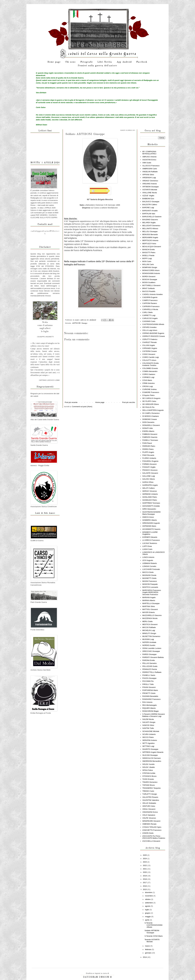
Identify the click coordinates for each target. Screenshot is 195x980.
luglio (147, 910)
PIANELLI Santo (149, 675)
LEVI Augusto (148, 560)
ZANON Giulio (148, 833)
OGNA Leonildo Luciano (152, 648)
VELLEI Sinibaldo (149, 803)
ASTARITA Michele (150, 190)
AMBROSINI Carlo (150, 169)
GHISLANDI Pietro (150, 497)
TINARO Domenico (150, 782)
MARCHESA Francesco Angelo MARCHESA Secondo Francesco (152, 592)
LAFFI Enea (147, 546)
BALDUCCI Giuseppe (151, 202)
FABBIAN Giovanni (150, 434)
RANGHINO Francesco (151, 699)
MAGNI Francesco (150, 581)
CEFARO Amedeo (149, 327)
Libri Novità (105, 62)
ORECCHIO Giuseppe (151, 651)
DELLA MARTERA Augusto (153, 410)
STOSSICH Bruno (149, 776)
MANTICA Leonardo (150, 587)
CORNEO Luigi (148, 377)
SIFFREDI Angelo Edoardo (153, 752)
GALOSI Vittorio (149, 479)
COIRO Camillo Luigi (151, 357)
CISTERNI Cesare (149, 351)
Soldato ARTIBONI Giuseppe (152, 932)
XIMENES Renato (149, 824)
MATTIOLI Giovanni (150, 609)
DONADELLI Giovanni (151, 425)
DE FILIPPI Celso (149, 401)
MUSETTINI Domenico (151, 636)
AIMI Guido (147, 163)
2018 (145, 879)
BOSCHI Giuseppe (150, 279)
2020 (145, 872)
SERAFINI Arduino (150, 740)
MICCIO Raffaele (149, 627)
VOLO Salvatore (149, 815)
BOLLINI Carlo (148, 264)
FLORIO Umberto (149, 458)
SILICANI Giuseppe (150, 755)
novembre (149, 896)
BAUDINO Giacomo (150, 220)
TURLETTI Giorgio (150, 794)
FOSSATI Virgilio (149, 467)
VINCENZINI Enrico (150, 812)
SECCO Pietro (148, 737)
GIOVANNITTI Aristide (151, 506)
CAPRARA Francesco (151, 306)
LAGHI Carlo (147, 549)
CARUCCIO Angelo (150, 318)
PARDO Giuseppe (149, 654)
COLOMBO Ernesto (150, 368)
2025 (145, 855)
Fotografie (87, 62)
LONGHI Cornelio (149, 566)
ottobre (148, 899)
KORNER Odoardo (150, 537)
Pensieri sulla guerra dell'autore (97, 66)
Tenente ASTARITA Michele (152, 941)
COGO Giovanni (149, 354)
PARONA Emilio (149, 660)
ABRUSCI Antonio (149, 157)
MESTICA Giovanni (150, 624)
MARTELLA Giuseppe (151, 603)
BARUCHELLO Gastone (152, 217)
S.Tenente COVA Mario (153, 936)
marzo (148, 946)
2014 (145, 957)
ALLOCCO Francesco (151, 166)
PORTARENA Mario (150, 690)
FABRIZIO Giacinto (150, 437)
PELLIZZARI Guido (150, 666)
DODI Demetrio (148, 422)
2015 (145, 889)
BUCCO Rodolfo (149, 291)
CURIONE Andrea (149, 389)
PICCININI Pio (148, 681)
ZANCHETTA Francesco (152, 830)
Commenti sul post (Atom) (82, 407)
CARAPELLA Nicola (150, 309)
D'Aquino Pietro (148, 395)
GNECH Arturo (148, 517)
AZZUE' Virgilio (148, 196)
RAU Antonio (147, 702)
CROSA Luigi (148, 386)
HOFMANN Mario (149, 526)
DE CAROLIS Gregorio (151, 398)
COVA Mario (147, 380)
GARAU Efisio (148, 482)
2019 (145, 876)
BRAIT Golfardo (149, 288)
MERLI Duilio (147, 621)
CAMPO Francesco (150, 300)
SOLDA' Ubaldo (148, 767)
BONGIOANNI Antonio (151, 273)
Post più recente (71, 402)
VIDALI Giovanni (149, 809)
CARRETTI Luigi (149, 315)
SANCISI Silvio (148, 725)
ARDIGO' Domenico (150, 181)
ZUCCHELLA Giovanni (151, 841)
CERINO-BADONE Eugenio (153, 333)
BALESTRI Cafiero (150, 205)
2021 (145, 869)
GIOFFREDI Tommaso (151, 503)
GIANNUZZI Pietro (150, 500)
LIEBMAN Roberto (150, 563)
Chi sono (70, 62)
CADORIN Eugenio (150, 297)
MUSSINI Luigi (148, 639)
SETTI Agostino (148, 743)
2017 (145, 883)
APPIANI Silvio (148, 175)
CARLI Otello (147, 312)
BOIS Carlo (147, 261)
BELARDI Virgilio (149, 223)
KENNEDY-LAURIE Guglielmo (150, 533)
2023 (145, 862)
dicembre (149, 892)
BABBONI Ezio (148, 199)
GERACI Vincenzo (150, 491)
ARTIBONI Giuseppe (80, 323)
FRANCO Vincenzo (150, 470)
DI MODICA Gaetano (151, 416)
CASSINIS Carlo (149, 321)
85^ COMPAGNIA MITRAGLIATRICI (149, 153)
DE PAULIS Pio (148, 407)
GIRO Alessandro (149, 509)
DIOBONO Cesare (150, 419)
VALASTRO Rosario (150, 797)
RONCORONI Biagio (151, 711)
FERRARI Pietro (149, 446)
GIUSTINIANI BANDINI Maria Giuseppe (151, 513)
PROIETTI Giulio (149, 693)
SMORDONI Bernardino (152, 761)
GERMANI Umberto (150, 494)
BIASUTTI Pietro (149, 252)
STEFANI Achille (149, 773)
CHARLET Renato (149, 342)
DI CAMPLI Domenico (151, 413)
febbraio (148, 949)
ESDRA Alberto (148, 431)
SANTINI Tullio (148, 728)
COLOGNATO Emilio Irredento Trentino (151, 364)
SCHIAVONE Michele (151, 731)
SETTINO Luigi (148, 746)
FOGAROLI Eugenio (150, 461)
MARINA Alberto (149, 600)
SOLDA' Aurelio (148, 764)
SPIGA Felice (148, 770)
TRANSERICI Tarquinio (151, 788)
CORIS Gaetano (149, 374)
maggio (148, 917)
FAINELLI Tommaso (150, 440)
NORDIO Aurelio (149, 645)
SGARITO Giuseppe (150, 749)
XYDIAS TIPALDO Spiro (152, 827)
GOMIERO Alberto (150, 520)
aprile (147, 920)
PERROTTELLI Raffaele (152, 672)
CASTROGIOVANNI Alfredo (153, 324)
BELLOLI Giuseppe (150, 231)
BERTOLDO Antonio (150, 240)
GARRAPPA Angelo (150, 485)
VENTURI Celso (149, 806)
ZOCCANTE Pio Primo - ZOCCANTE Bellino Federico (154, 837)
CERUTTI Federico (150, 339)
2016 (145, 886)
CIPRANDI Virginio (150, 348)
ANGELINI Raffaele (150, 172)
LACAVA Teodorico (150, 543)
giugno (148, 913)
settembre (149, 903)
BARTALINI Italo (149, 214)
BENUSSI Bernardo (150, 234)
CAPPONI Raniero (150, 303)
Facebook (142, 62)
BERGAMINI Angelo (150, 237)
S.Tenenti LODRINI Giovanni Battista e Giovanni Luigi (153, 715)
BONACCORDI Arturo (151, 270)
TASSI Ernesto (148, 779)
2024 (145, 859)
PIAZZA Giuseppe (149, 678)
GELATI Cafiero (148, 488)
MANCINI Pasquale (150, 584)
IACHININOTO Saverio (151, 529)
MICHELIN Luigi (149, 630)
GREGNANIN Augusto (151, 523)
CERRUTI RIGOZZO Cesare (154, 336)
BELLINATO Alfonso (150, 229)
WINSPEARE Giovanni (151, 821)
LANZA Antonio (148, 557)
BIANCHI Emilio (149, 250)
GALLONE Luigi (149, 476)
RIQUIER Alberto (149, 708)
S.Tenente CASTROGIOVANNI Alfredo (153, 925)
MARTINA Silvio (149, 606)
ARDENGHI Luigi (149, 178)
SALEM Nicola (148, 719)
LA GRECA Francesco (151, 540)
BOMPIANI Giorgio (150, 267)
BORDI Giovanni (149, 276)
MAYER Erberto (149, 612)
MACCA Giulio (148, 572)
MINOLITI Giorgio (149, 633)
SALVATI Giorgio (149, 722)
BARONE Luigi (148, 208)
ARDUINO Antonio (150, 184)
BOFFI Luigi (147, 258)
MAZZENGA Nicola (150, 618)
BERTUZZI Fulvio (149, 244)
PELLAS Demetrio (149, 663)
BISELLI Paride (148, 255)
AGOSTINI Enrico (149, 160)
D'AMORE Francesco (151, 392)
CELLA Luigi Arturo (150, 330)
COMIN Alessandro (150, 371)
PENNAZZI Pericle (150, 669)
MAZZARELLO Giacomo (152, 615)
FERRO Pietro (148, 449)
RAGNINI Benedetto (150, 696)
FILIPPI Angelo (148, 452)
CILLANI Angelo (149, 345)
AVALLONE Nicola (149, 193)
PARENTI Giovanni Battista (153, 657)
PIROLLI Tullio (148, 684)
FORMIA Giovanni (149, 464)
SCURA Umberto (149, 734)
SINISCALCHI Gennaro (152, 758)
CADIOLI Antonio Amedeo (152, 294)
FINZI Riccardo (148, 455)
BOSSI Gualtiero (149, 282)
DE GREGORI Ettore (151, 404)
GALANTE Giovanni (150, 473)
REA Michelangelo (149, 705)
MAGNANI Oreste (149, 575)
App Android (124, 62)
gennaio (148, 953)
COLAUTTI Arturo (149, 360)
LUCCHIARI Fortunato (151, 569)
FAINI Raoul (147, 443)
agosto (148, 906)
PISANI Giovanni (149, 687)
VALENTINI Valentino (151, 800)
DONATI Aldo (148, 428)
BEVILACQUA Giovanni (152, 247)
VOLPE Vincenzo (149, 818)
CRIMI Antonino (148, 383)
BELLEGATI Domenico (151, 226)
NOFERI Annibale (149, 642)
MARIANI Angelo (149, 597)
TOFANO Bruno (149, 785)
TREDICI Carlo (148, 791)
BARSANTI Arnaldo (150, 211)
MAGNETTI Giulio (149, 578)
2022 (145, 865)
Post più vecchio (129, 402)
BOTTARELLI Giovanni (151, 285)
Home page (54, 62)
